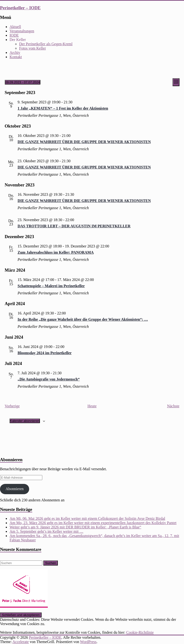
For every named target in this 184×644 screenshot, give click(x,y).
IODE (14, 35)
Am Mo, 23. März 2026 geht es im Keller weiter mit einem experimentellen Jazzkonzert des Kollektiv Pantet (93, 523)
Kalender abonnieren (25, 421)
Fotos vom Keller (32, 48)
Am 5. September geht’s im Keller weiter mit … (46, 531)
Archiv (15, 53)
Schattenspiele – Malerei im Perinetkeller (51, 286)
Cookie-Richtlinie (140, 632)
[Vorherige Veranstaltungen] (12, 406)
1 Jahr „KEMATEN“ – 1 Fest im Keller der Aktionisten (63, 108)
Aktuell (15, 27)
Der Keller (18, 40)
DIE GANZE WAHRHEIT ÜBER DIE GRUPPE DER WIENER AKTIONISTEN (84, 142)
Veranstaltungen (22, 31)
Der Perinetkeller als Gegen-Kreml (46, 44)
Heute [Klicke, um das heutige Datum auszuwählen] (92, 406)
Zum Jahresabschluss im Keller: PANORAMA (56, 252)
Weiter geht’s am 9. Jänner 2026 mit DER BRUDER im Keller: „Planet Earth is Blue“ (75, 527)
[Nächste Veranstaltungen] (173, 406)
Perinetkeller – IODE (20, 8)
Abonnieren (15, 489)
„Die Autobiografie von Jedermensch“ (49, 379)
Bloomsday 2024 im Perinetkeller (45, 353)
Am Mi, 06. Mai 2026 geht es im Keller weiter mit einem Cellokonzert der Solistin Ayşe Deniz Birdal (87, 518)
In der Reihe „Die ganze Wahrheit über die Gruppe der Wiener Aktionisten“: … (83, 319)
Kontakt (16, 57)
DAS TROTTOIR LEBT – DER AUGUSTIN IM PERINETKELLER (74, 226)
